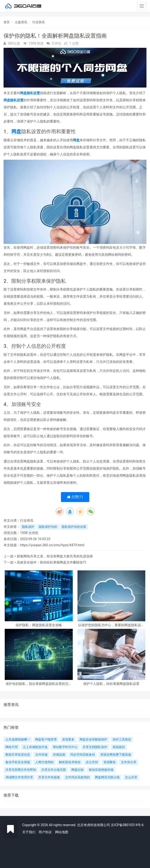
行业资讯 (39, 22)
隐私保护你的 (48, 527)
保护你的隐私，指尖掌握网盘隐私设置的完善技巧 (39, 684)
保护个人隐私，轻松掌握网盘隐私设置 (111, 684)
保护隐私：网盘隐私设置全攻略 (39, 625)
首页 (7, 22)
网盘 (16, 132)
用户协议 (45, 832)
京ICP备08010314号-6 (127, 825)
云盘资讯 (21, 22)
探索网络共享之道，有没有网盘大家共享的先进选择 (55, 556)
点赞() (75, 497)
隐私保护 (28, 527)
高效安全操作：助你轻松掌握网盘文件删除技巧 (51, 562)
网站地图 (62, 832)
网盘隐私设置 (30, 93)
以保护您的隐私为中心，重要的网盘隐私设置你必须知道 (111, 625)
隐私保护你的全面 (74, 527)
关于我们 (29, 832)
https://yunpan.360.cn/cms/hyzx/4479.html (52, 545)
